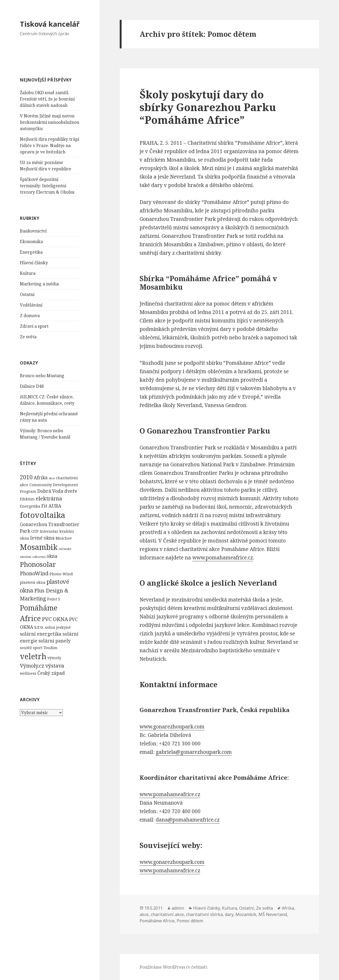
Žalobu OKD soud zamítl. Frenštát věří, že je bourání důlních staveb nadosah (47, 99)
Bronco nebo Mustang (42, 376)
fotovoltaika (43, 515)
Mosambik (39, 547)
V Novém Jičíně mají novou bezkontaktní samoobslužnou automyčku (50, 122)
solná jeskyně (58, 627)
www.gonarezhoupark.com (172, 727)
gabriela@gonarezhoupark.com (194, 752)
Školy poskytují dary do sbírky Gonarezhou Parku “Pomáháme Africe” (208, 107)
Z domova (30, 316)
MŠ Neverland (273, 914)
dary (229, 914)
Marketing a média (39, 284)
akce (52, 478)
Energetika (31, 252)
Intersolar (49, 531)
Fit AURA (51, 506)
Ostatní (27, 294)
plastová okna (33, 582)
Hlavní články (34, 263)
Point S (54, 599)
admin (178, 908)
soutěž (26, 648)
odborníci (39, 557)
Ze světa (28, 337)
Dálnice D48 (32, 386)
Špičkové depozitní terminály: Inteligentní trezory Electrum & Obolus (47, 186)
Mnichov (64, 538)
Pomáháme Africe (157, 921)
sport (38, 648)
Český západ (51, 673)
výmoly (54, 658)
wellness (28, 673)
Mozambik (246, 914)
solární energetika (41, 634)
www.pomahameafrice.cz (223, 558)
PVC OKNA (55, 619)
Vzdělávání (31, 305)
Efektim (27, 499)
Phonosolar (38, 564)
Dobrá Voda (50, 491)
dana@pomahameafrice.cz (188, 820)
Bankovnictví (33, 231)
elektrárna (49, 498)
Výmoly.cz (32, 666)
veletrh (33, 656)
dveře (71, 491)
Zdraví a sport (34, 326)
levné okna (42, 538)
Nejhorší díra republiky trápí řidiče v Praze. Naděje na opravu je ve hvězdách (50, 145)
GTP (35, 531)
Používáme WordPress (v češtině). (174, 967)
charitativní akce (167, 914)
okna (52, 556)
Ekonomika (31, 241)
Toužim (50, 648)
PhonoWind (34, 573)
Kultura (28, 273)
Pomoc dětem (190, 921)
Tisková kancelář (50, 24)
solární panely (55, 641)
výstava (55, 666)
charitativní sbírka (204, 914)
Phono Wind (61, 574)
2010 (26, 477)
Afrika (41, 478)
